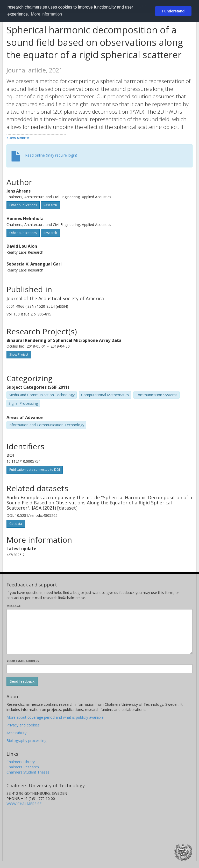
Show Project (19, 354)
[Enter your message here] (99, 632)
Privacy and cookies (23, 725)
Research (50, 205)
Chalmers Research (23, 767)
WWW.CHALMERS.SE (24, 804)
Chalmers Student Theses (28, 772)
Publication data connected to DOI (35, 470)
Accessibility (16, 733)
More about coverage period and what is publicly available (55, 717)
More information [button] (46, 14)
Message (13, 606)
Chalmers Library (21, 762)
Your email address (23, 661)
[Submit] (22, 681)
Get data (16, 524)
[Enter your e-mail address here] (99, 669)
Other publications (23, 205)
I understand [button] (173, 11)
